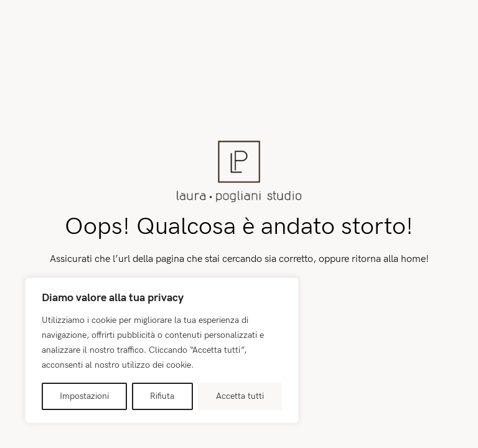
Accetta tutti (240, 396)
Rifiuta (162, 396)
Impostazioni (84, 396)
